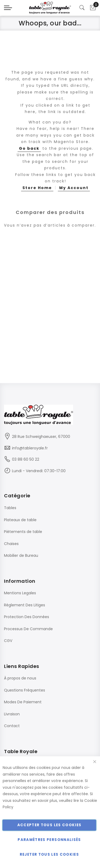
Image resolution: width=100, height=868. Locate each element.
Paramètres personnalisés (49, 840)
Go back (29, 148)
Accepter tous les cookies (49, 825)
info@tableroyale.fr (30, 448)
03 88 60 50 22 (26, 459)
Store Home (37, 188)
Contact (12, 726)
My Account (74, 188)
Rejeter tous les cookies (49, 854)
